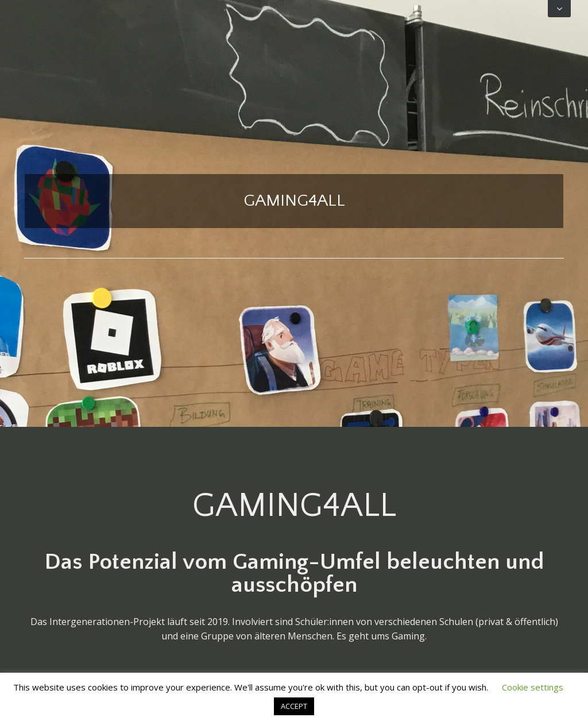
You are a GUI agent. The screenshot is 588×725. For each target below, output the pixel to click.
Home (294, 286)
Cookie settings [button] (533, 687)
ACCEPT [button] (294, 706)
